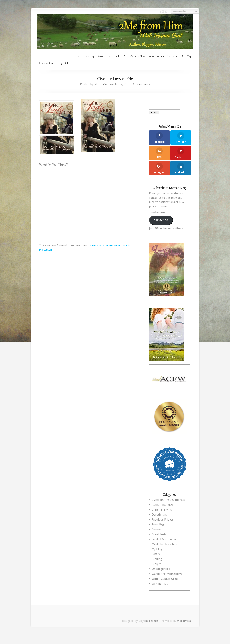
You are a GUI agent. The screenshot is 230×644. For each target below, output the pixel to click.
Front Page (159, 524)
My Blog (90, 56)
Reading (157, 559)
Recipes (156, 564)
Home (79, 56)
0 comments (142, 84)
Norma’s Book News (135, 56)
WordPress (184, 621)
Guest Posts (159, 534)
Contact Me (173, 56)
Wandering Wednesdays (167, 574)
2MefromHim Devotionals (168, 500)
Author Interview (163, 505)
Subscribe (161, 220)
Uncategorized (161, 569)
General (157, 529)
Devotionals (159, 515)
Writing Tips (160, 584)
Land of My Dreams (164, 539)
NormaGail (102, 84)
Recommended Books (109, 56)
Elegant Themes (148, 621)
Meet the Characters (164, 544)
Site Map (187, 56)
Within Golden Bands (165, 579)
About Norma (156, 56)
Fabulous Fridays (163, 520)
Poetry (156, 554)
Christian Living (162, 510)
